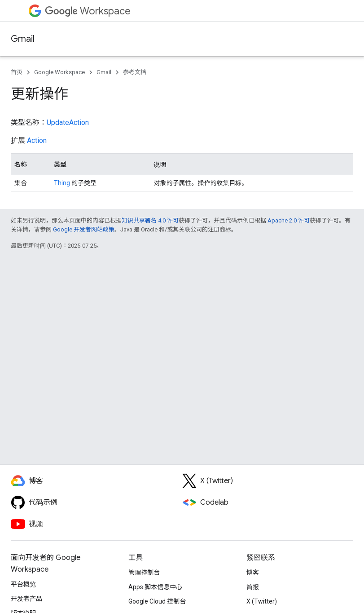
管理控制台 (144, 573)
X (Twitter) (262, 601)
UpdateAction (68, 122)
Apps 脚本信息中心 (155, 587)
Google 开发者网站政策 (84, 229)
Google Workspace (59, 72)
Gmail (23, 39)
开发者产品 (26, 599)
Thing (62, 183)
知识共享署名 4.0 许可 (150, 220)
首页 (17, 72)
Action (37, 140)
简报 (253, 587)
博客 (253, 573)
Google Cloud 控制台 (157, 601)
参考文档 (135, 72)
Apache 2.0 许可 (289, 220)
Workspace (88, 11)
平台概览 (23, 584)
